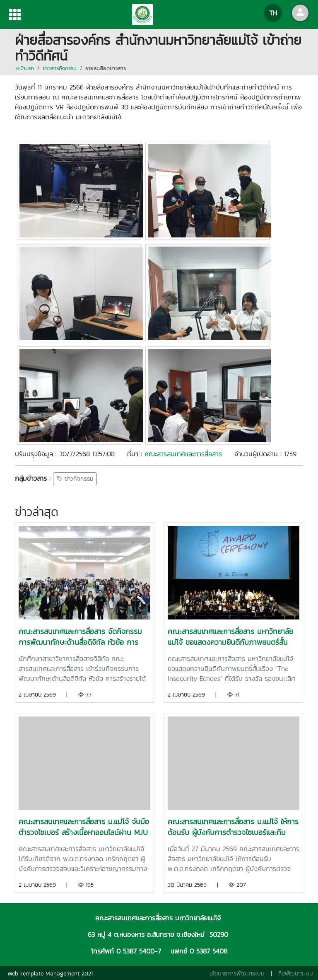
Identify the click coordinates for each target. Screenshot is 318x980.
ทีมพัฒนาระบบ (296, 974)
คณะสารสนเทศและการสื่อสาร (183, 454)
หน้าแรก (25, 68)
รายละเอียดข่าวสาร (106, 68)
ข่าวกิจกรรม (75, 479)
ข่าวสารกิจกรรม (60, 68)
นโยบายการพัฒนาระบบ (237, 974)
